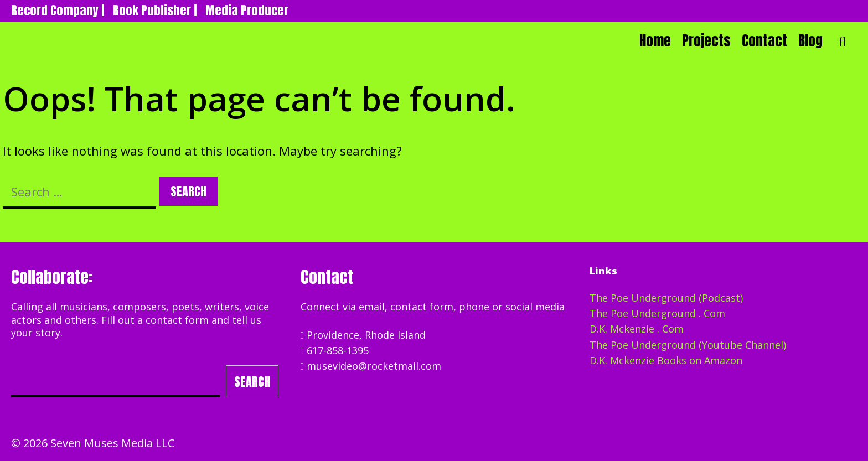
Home (655, 41)
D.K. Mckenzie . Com (637, 329)
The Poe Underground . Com (657, 313)
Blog (810, 41)
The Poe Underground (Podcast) (666, 298)
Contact (764, 41)
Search (252, 382)
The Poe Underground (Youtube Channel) (688, 345)
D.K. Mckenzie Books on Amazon (666, 360)
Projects (706, 41)
